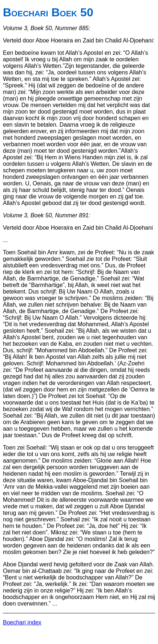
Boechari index (22, 622)
